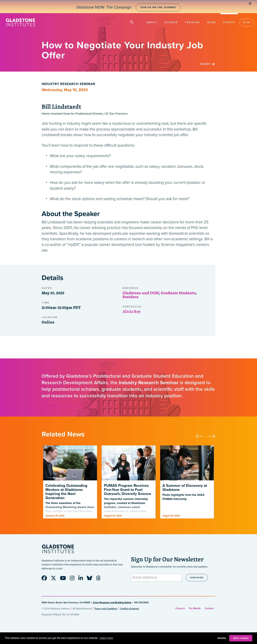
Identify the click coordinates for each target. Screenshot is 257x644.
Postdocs (130, 297)
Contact (209, 608)
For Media (195, 608)
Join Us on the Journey (158, 7)
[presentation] (201, 436)
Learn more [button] (106, 638)
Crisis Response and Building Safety (112, 603)
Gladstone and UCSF (141, 293)
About (152, 22)
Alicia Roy (132, 311)
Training (193, 22)
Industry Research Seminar (68, 84)
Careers (180, 608)
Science (171, 22)
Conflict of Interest (129, 609)
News (212, 22)
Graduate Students (178, 293)
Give (247, 22)
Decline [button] (222, 638)
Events (229, 22)
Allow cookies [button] (241, 638)
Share (208, 64)
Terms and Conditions (106, 609)
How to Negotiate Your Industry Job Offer (63, 406)
